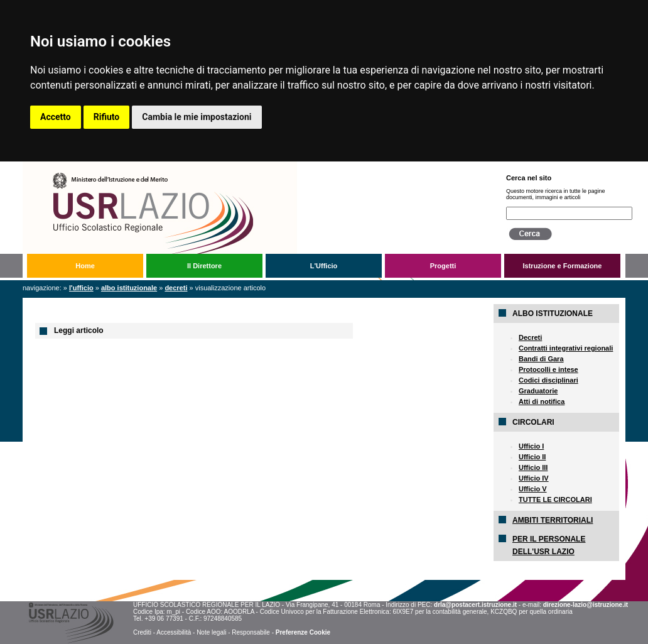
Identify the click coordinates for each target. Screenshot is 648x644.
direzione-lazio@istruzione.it (586, 605)
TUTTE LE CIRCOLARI (555, 499)
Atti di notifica (542, 401)
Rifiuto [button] (107, 117)
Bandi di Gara (541, 359)
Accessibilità (174, 632)
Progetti (443, 266)
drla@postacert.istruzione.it (475, 605)
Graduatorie (538, 391)
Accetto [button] (56, 117)
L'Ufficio (324, 266)
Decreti (176, 288)
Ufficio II (532, 457)
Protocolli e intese (548, 369)
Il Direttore (204, 266)
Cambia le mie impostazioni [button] (197, 117)
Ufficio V (533, 489)
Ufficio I (531, 446)
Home (85, 266)
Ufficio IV (534, 478)
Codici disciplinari (548, 380)
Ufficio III (533, 467)
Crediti (142, 632)
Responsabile (251, 632)
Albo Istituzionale (129, 288)
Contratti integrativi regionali (566, 348)
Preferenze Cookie (303, 632)
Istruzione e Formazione (563, 266)
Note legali (211, 632)
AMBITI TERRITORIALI (553, 520)
